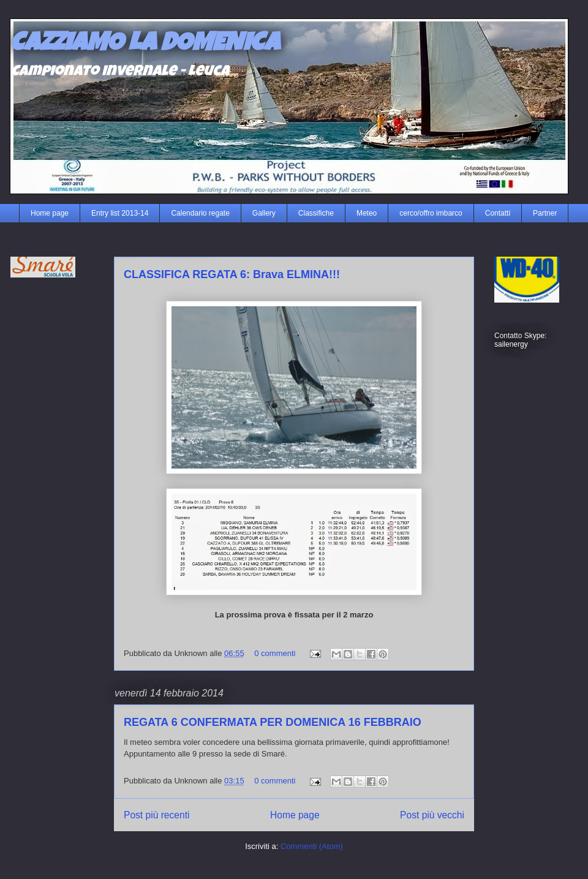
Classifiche (316, 213)
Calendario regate (200, 213)
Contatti (498, 213)
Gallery (264, 213)
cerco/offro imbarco (431, 213)
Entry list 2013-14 (120, 213)
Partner (545, 213)
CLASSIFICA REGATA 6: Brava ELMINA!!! (232, 274)
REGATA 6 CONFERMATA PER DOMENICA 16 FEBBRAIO (273, 722)
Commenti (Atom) (312, 846)
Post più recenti (156, 815)
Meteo (367, 213)
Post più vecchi (432, 815)
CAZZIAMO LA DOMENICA (145, 45)
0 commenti (275, 653)
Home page (50, 213)
